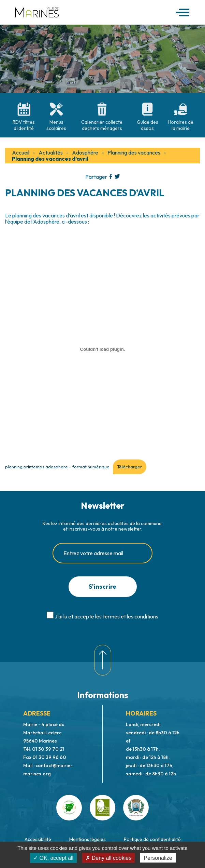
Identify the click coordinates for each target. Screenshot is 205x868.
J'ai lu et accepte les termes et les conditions (106, 616)
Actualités (51, 152)
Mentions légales (87, 839)
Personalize (158, 858)
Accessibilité (38, 839)
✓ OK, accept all (53, 858)
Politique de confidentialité (152, 839)
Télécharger (129, 467)
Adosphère (85, 152)
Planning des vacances (134, 152)
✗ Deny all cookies (108, 858)
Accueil (21, 152)
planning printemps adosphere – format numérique (57, 467)
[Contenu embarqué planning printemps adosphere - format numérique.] (102, 349)
